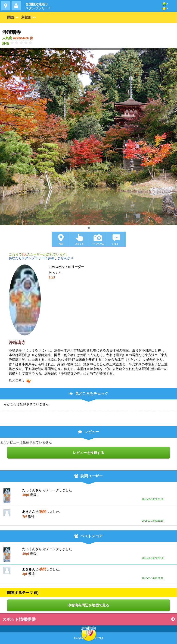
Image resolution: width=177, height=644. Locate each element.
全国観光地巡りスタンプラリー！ (38, 6)
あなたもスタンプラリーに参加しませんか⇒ (41, 258)
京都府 (26, 17)
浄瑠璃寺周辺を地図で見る (88, 605)
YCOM (98, 638)
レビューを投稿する (88, 453)
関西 (11, 17)
